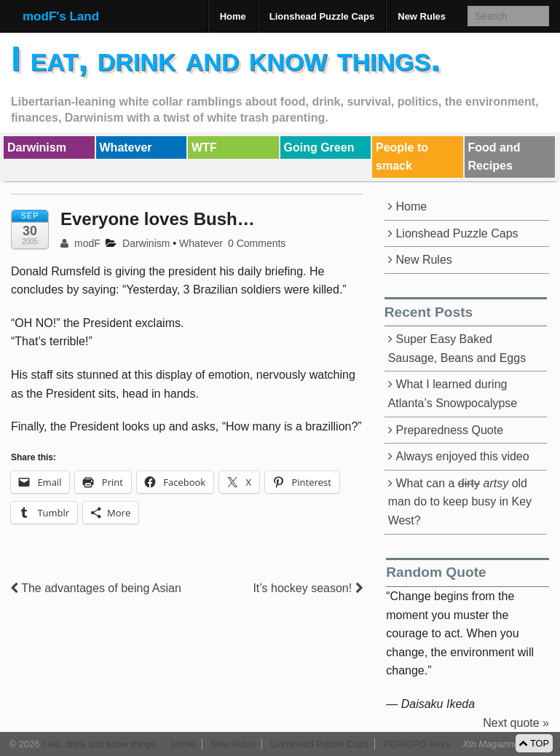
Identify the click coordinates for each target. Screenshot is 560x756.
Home (233, 16)
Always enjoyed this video (462, 456)
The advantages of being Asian (96, 588)
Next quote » (516, 723)
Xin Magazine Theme (506, 744)
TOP (534, 743)
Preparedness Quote (449, 430)
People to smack (402, 157)
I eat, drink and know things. (226, 59)
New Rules (422, 16)
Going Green (319, 147)
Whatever (126, 147)
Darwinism (37, 147)
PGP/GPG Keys (417, 744)
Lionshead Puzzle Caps (322, 16)
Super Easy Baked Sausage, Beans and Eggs (457, 349)
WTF (204, 147)
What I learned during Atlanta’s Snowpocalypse (453, 394)
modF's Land (61, 16)
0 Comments (257, 243)
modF (80, 243)
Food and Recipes (494, 157)
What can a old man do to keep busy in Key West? (460, 502)
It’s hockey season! (307, 588)
